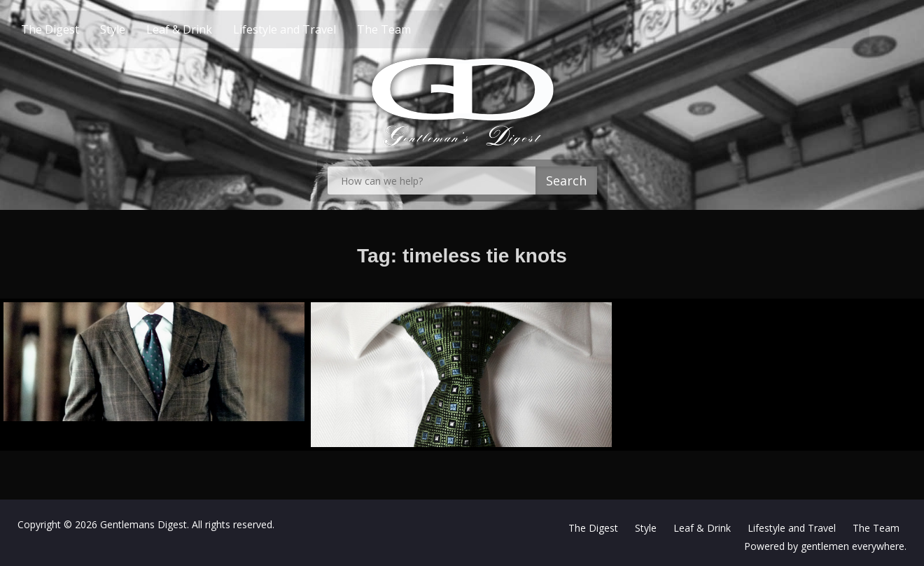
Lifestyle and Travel (309, 29)
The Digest (75, 29)
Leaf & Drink (204, 29)
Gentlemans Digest (143, 524)
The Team (408, 29)
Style (137, 29)
